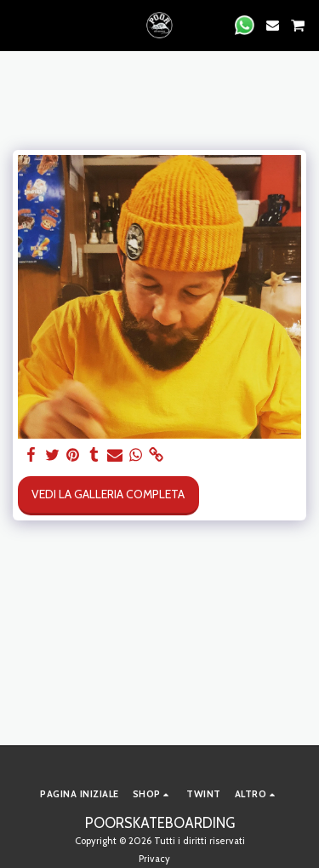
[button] (19, 25)
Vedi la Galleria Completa (108, 494)
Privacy (154, 859)
